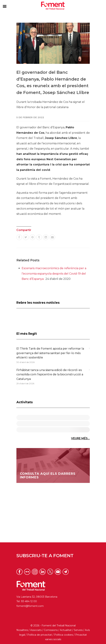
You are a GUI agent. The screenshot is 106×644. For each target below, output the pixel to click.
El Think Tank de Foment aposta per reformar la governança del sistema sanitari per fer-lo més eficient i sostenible (50, 353)
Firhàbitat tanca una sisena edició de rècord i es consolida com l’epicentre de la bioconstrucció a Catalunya (50, 374)
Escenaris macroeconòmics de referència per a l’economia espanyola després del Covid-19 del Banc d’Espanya (54, 274)
